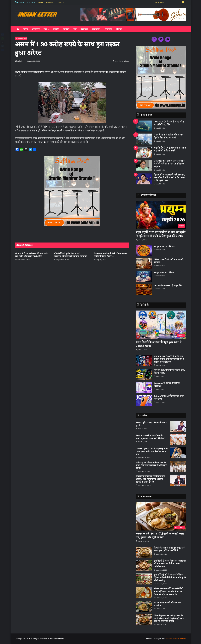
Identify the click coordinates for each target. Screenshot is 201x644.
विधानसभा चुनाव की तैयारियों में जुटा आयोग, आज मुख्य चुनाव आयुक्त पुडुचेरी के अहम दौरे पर (150, 479)
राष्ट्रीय (25, 29)
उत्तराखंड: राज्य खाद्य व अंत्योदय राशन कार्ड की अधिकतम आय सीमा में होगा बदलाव (169, 164)
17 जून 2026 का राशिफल (164, 273)
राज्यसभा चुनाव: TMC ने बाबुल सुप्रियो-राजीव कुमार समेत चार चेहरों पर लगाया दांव (152, 451)
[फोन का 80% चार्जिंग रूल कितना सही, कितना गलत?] (144, 374)
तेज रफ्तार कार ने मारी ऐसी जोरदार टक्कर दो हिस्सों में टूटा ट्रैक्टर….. (111, 255)
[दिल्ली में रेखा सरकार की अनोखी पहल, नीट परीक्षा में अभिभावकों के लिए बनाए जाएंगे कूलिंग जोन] (144, 179)
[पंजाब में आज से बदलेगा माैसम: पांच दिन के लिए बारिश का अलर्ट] (144, 139)
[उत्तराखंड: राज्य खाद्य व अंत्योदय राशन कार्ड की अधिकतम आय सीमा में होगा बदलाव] (144, 165)
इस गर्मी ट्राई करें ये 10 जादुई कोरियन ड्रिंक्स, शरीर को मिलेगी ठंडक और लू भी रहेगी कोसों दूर (170, 578)
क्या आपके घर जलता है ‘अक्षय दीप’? (169, 286)
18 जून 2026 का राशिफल (164, 247)
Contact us (60, 3)
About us (50, 3)
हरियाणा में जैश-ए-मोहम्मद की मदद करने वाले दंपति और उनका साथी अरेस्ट (31, 255)
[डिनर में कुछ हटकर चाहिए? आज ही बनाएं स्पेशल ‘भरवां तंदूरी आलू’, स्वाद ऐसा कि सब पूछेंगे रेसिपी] (144, 620)
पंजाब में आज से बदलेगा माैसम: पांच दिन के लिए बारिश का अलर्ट (169, 136)
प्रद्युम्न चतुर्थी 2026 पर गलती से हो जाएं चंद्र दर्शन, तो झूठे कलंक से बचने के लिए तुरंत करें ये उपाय (161, 234)
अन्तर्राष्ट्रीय (36, 29)
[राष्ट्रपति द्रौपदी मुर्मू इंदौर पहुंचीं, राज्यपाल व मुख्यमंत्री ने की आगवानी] (144, 152)
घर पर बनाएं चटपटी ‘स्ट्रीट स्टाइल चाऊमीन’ (167, 604)
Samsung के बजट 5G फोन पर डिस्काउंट (167, 385)
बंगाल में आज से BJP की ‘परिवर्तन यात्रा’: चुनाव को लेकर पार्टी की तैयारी (150, 437)
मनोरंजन (108, 29)
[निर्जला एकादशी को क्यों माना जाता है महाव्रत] (144, 264)
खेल (75, 29)
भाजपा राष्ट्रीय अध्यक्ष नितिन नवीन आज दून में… (151, 424)
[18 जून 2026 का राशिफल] (144, 251)
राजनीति (56, 29)
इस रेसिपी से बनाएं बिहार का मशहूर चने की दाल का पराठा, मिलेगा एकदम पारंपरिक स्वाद (170, 564)
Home (41, 3)
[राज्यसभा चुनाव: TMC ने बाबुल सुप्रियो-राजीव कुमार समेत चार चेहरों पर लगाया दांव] (178, 453)
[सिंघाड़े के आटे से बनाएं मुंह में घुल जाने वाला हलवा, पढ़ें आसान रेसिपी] (144, 552)
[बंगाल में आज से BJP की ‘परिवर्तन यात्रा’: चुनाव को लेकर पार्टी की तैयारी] (178, 440)
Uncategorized (21, 38)
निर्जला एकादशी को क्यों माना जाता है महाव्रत (169, 261)
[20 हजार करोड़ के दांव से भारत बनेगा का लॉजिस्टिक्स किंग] (144, 126)
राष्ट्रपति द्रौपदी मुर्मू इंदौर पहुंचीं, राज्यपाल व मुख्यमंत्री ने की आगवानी (170, 149)
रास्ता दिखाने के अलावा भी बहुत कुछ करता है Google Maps (159, 344)
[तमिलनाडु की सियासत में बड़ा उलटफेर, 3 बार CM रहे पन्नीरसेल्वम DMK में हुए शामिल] (178, 467)
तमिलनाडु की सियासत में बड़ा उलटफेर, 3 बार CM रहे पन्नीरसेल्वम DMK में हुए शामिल (151, 465)
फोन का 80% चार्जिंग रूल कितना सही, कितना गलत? (169, 372)
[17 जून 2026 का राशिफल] (144, 277)
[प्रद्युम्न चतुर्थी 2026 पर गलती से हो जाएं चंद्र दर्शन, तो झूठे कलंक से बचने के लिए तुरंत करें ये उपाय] (161, 215)
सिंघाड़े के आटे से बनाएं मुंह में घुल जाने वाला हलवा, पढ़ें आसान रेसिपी (170, 549)
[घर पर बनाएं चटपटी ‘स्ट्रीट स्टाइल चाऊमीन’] (144, 607)
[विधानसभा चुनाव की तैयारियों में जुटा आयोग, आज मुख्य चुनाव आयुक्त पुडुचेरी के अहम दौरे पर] (178, 480)
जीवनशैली (96, 29)
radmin (20, 61)
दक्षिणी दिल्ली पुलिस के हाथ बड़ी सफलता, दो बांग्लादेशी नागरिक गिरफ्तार (71, 255)
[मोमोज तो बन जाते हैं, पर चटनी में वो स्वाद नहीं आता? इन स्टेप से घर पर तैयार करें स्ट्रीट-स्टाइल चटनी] (144, 593)
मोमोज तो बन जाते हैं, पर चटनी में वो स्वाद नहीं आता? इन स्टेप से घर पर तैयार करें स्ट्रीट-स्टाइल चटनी (169, 591)
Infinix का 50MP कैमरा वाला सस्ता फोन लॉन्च (169, 398)
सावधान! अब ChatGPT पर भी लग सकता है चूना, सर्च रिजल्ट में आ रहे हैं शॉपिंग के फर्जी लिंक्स (169, 359)
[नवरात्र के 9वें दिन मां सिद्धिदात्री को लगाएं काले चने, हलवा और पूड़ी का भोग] (161, 516)
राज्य (45, 29)
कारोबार (66, 29)
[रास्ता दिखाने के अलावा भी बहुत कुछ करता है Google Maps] (161, 325)
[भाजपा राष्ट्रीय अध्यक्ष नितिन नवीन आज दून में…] (178, 427)
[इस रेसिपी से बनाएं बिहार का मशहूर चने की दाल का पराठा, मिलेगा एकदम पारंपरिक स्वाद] (144, 565)
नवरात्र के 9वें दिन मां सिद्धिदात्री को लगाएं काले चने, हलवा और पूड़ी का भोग (160, 536)
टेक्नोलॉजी (84, 29)
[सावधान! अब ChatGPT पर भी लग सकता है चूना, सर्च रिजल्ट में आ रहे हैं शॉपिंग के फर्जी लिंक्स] (144, 360)
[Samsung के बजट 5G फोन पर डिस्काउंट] (144, 387)
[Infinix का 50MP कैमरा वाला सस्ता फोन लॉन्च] (144, 400)
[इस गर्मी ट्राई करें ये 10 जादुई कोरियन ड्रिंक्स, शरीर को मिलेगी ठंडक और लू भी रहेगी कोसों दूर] (144, 579)
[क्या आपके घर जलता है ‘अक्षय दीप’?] (144, 290)
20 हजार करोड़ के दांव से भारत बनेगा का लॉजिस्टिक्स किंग (169, 123)
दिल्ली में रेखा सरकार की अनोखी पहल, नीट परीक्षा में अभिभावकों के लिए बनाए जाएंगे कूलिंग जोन (169, 178)
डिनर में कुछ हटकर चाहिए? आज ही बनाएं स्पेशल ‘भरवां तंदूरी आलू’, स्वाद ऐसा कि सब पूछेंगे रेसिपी (169, 618)
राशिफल (119, 29)
